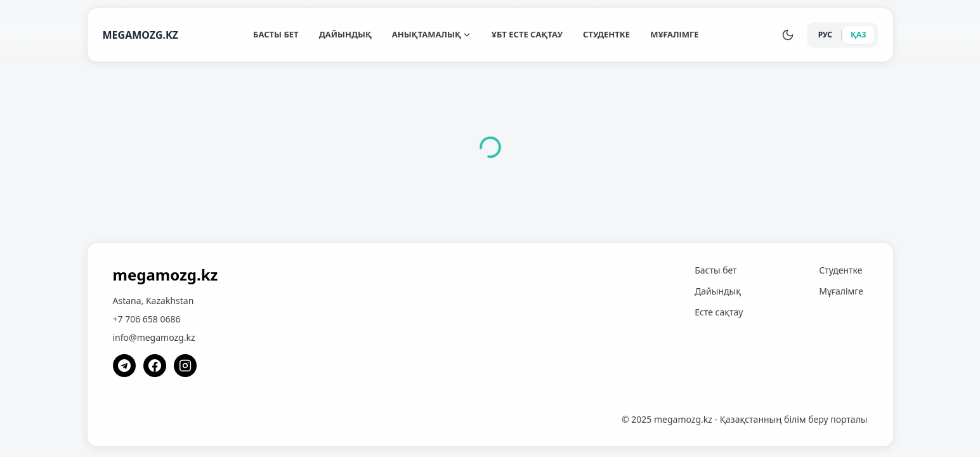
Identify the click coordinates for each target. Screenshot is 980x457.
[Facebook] (155, 366)
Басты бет (276, 34)
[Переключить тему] (788, 35)
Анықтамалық (432, 34)
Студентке (606, 34)
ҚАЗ (859, 35)
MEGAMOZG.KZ (140, 35)
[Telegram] (124, 366)
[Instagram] (185, 366)
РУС (825, 35)
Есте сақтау (719, 312)
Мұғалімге (674, 34)
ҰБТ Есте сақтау (527, 34)
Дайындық (345, 34)
